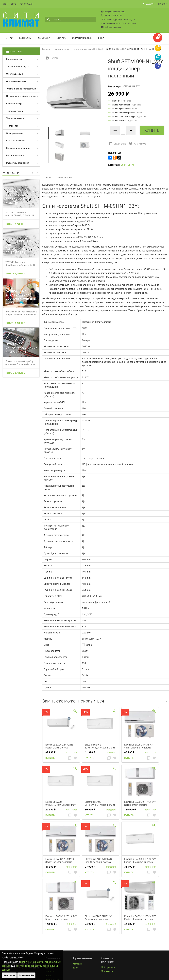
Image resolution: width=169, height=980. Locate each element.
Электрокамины (15, 133)
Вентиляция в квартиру (18, 148)
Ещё (101, 38)
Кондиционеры (14, 59)
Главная (46, 49)
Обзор (48, 177)
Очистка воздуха (15, 74)
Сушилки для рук (15, 103)
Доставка (44, 38)
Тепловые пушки (15, 111)
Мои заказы (107, 971)
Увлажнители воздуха (17, 66)
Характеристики (64, 177)
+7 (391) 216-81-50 (112, 15)
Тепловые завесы (15, 118)
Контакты (25, 38)
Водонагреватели (15, 155)
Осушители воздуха (16, 81)
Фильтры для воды (16, 141)
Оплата (61, 38)
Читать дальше (15, 224)
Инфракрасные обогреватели (21, 96)
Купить (50, 758)
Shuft (101, 49)
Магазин (148, 4)
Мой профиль (108, 967)
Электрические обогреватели (21, 89)
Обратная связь (111, 27)
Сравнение (117, 144)
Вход (14, 4)
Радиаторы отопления (18, 163)
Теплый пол (12, 126)
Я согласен (9, 975)
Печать (52, 58)
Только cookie (26, 975)
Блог (162, 4)
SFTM (131, 165)
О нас (9, 38)
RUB (4, 4)
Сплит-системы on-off (84, 49)
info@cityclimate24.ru (113, 12)
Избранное (137, 144)
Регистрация (26, 4)
